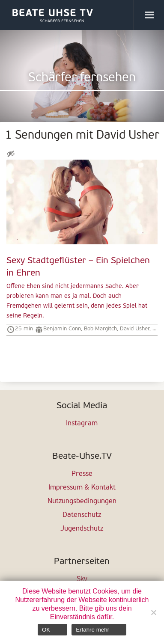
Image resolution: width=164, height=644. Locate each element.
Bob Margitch (100, 329)
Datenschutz (82, 515)
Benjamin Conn (62, 329)
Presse (82, 474)
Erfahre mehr (92, 630)
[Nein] (153, 612)
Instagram (82, 424)
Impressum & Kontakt (82, 488)
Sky (82, 579)
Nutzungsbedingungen (82, 502)
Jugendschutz (82, 529)
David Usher (135, 329)
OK (46, 630)
